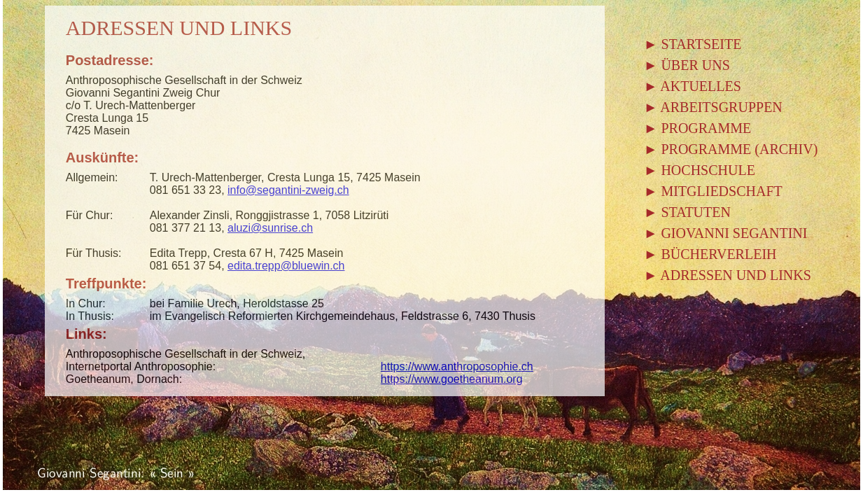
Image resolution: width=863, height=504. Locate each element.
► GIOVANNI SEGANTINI (726, 233)
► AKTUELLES (693, 86)
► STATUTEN (687, 212)
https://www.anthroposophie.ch (457, 366)
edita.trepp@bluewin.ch (286, 266)
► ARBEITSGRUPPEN (713, 107)
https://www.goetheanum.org (452, 379)
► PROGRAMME (698, 128)
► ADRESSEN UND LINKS (728, 275)
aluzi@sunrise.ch (270, 228)
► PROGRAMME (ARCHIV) (731, 149)
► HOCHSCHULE (700, 170)
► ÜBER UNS (687, 65)
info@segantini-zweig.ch (288, 190)
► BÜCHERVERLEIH (710, 254)
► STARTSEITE (693, 44)
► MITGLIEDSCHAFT (713, 191)
